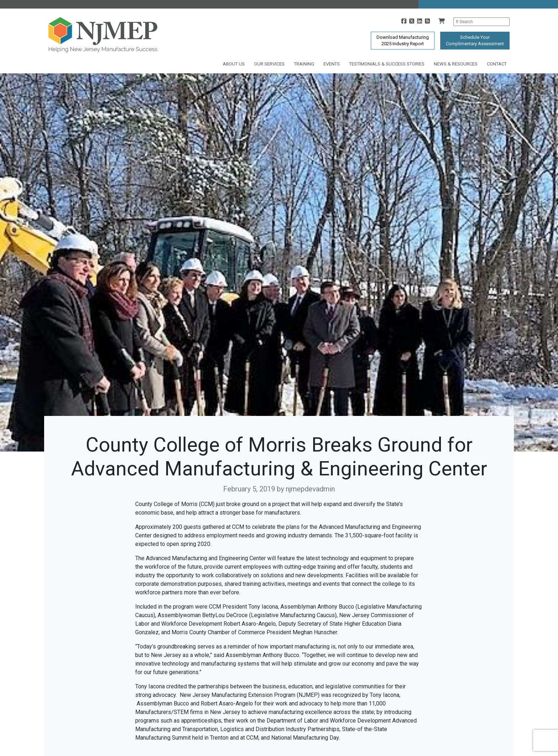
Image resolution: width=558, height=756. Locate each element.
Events (332, 64)
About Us (234, 64)
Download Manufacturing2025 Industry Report (403, 40)
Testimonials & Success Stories (387, 64)
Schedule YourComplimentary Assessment (475, 40)
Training (304, 64)
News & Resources (456, 64)
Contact (497, 64)
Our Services (269, 64)
